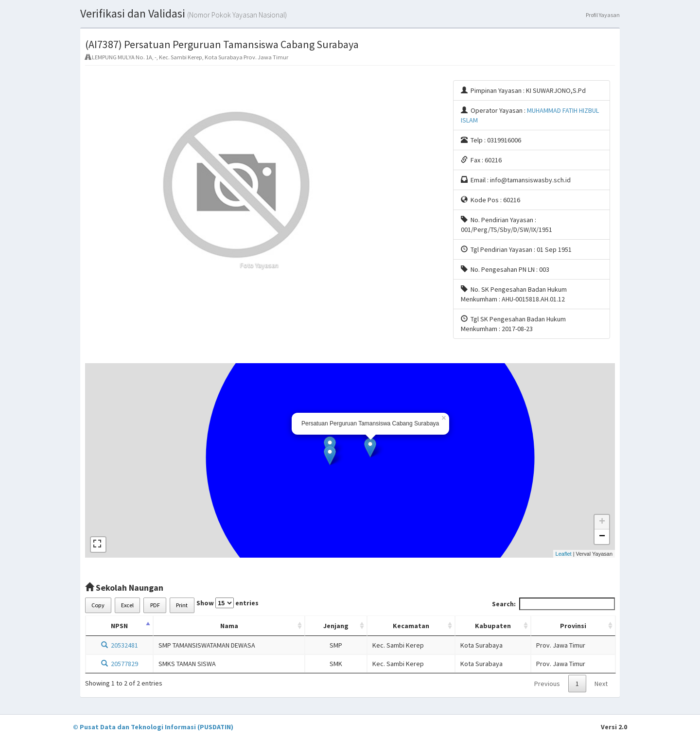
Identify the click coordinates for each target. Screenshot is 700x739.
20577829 (120, 664)
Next (601, 684)
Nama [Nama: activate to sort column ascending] (229, 626)
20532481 (120, 645)
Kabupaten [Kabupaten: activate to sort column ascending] (493, 626)
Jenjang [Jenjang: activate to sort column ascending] (336, 626)
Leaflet (564, 554)
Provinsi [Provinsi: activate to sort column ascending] (573, 626)
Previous (547, 684)
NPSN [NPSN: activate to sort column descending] (119, 626)
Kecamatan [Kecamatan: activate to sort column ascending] (411, 626)
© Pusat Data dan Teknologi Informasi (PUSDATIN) (153, 727)
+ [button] (602, 522)
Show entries (227, 603)
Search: (553, 604)
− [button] (602, 537)
